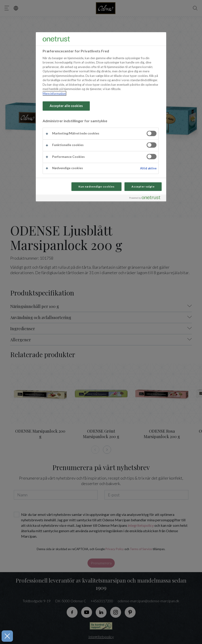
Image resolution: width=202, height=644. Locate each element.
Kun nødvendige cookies (96, 187)
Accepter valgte (143, 187)
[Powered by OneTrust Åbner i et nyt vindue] (147, 199)
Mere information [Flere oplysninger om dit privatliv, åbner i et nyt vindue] (54, 93)
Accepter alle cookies (66, 106)
